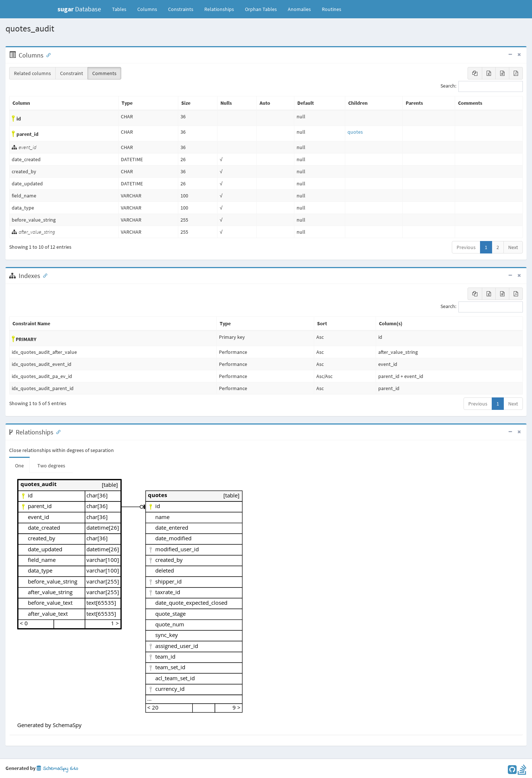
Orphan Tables (261, 9)
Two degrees (51, 466)
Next (513, 247)
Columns (147, 9)
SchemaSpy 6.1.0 (57, 769)
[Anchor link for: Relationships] (57, 431)
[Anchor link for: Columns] (47, 55)
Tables (122, 9)
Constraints (181, 9)
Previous (466, 247)
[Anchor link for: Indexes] (44, 275)
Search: (482, 86)
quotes (355, 132)
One (19, 466)
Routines (332, 9)
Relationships (219, 9)
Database (79, 9)
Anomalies (299, 9)
